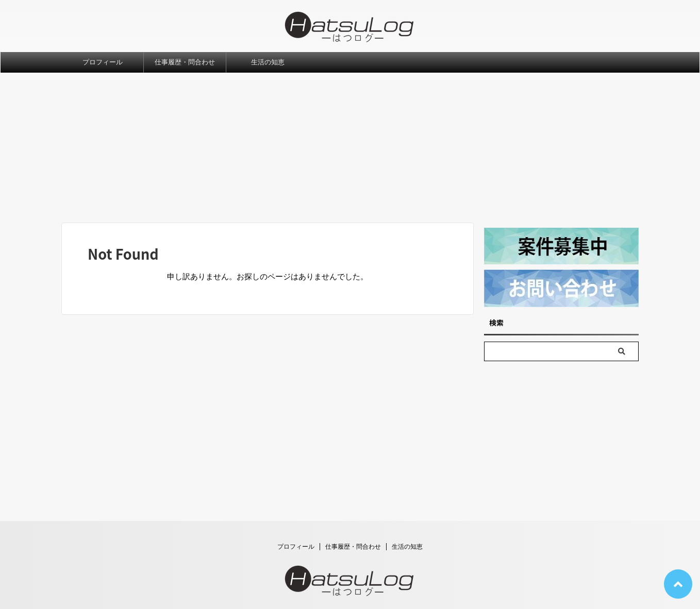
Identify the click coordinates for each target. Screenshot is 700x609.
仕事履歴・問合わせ (185, 62)
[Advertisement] (350, 150)
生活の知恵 (268, 62)
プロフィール (103, 62)
